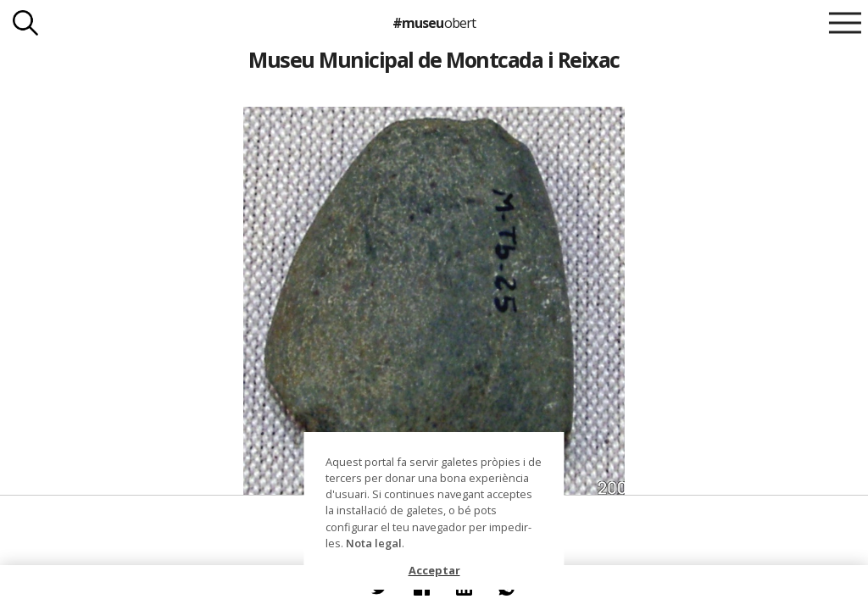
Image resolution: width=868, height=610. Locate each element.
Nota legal (374, 543)
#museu (434, 23)
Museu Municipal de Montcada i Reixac (434, 59)
